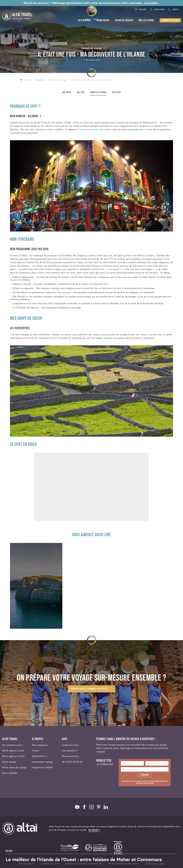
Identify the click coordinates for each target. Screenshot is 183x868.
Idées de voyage (146, 20)
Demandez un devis (170, 20)
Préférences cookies (155, 864)
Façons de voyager (124, 20)
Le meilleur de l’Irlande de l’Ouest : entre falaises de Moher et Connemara (84, 859)
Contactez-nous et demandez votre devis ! (90, 689)
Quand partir (103, 20)
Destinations (85, 20)
